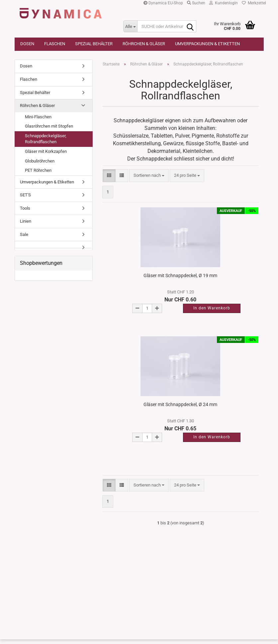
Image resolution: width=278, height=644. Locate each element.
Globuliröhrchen (40, 166)
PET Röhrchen (38, 175)
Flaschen (55, 44)
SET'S (25, 200)
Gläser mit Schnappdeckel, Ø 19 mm (180, 280)
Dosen (27, 44)
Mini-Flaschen (38, 121)
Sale (24, 239)
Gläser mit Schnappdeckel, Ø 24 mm (180, 409)
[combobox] (149, 181)
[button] (109, 181)
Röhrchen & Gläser (144, 44)
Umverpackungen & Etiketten (207, 44)
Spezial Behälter (94, 44)
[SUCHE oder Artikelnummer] (130, 26)
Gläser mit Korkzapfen (46, 156)
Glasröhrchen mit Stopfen (49, 131)
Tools (25, 213)
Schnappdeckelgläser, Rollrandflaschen (46, 144)
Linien (26, 226)
